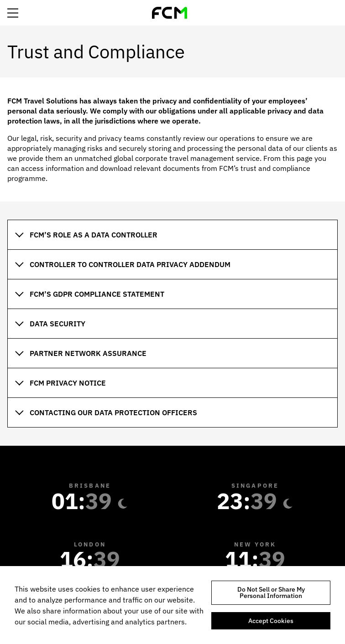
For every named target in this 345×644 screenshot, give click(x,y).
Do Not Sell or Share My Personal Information (271, 592)
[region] (172, 605)
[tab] (172, 234)
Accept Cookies (271, 621)
